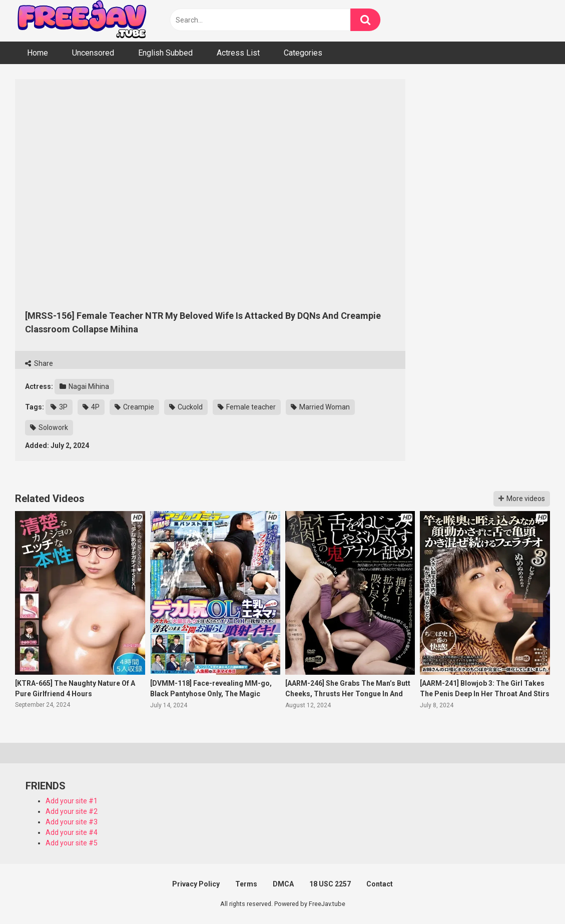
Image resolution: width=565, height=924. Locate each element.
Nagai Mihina (84, 386)
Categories (303, 53)
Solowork (49, 427)
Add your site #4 (72, 832)
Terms (246, 884)
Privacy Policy (196, 884)
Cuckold (186, 407)
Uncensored (93, 53)
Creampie (134, 407)
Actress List (238, 53)
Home (38, 53)
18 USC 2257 (330, 884)
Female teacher (247, 407)
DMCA (283, 884)
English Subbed (165, 53)
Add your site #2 (72, 811)
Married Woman (320, 407)
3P (59, 407)
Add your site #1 (72, 801)
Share (39, 363)
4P (91, 407)
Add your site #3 (72, 822)
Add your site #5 (72, 843)
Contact (380, 884)
